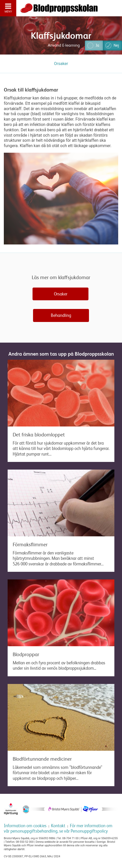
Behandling (61, 315)
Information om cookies (25, 826)
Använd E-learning (64, 45)
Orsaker (61, 294)
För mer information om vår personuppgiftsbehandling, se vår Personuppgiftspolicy (58, 828)
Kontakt (58, 826)
